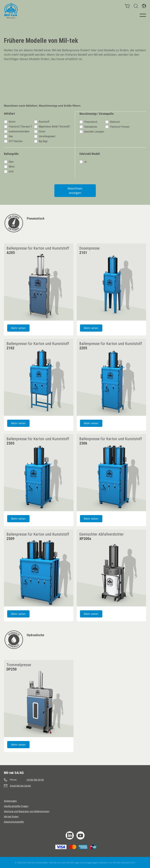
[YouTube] (80, 835)
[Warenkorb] (127, 6)
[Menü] (143, 15)
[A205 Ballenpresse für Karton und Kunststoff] (39, 282)
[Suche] (136, 6)
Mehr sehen (20, 328)
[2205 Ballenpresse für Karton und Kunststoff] (111, 377)
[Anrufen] (75, 780)
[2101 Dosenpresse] (111, 282)
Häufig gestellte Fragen (16, 806)
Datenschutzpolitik (14, 822)
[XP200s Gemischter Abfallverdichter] (111, 568)
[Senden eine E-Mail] (75, 786)
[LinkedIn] (70, 835)
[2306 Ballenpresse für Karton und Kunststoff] (111, 472)
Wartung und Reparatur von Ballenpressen (27, 811)
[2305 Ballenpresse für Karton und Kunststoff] (39, 472)
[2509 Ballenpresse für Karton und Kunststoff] (39, 568)
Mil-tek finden (11, 816)
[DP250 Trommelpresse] (39, 698)
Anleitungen (10, 801)
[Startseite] (11, 11)
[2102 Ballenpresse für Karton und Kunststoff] (39, 377)
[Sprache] (144, 6)
